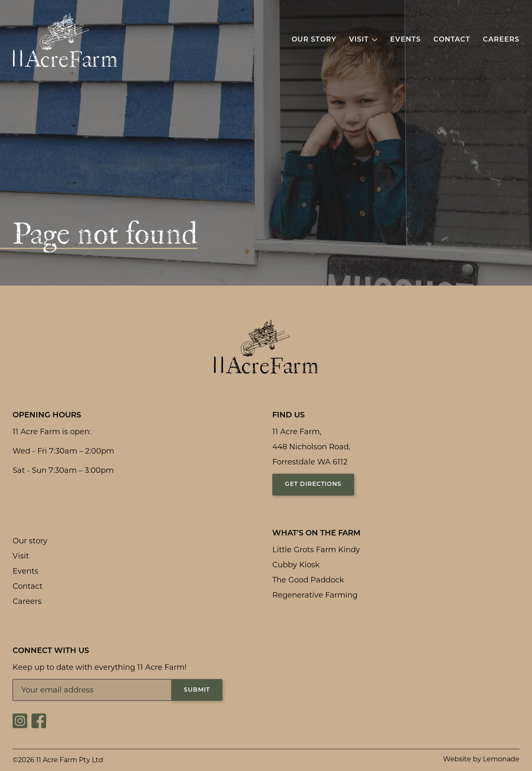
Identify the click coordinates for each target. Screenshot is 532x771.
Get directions (313, 484)
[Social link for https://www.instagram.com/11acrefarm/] (20, 726)
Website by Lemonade (481, 759)
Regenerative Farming (315, 595)
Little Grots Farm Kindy (316, 550)
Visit (21, 556)
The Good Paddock (308, 580)
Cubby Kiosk (296, 565)
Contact (27, 586)
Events (25, 571)
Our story (30, 541)
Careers (27, 601)
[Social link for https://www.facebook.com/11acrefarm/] (39, 726)
